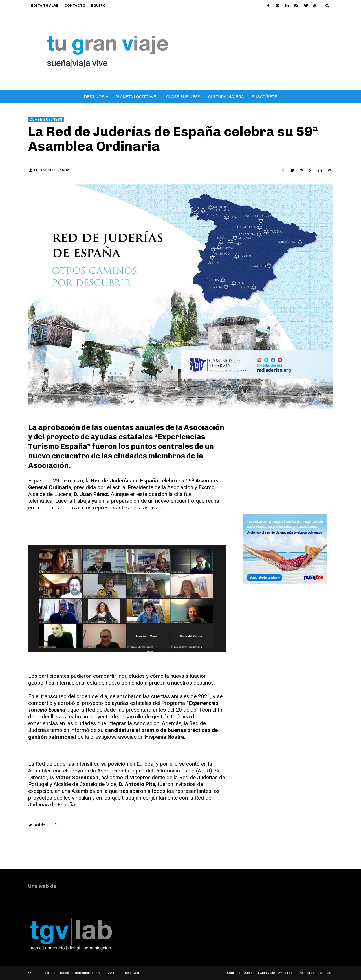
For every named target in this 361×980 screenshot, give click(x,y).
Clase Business (46, 119)
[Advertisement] (271, 51)
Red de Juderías (47, 825)
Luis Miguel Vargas (53, 170)
